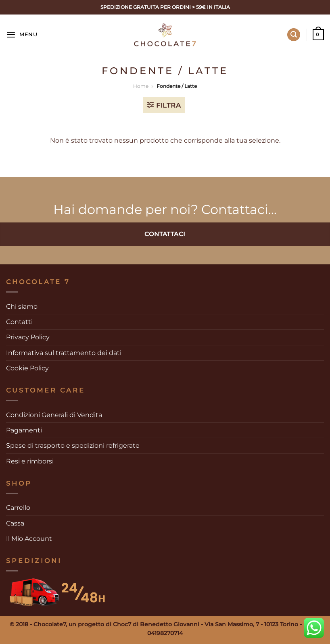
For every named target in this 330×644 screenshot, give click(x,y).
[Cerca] (294, 35)
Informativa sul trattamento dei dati (64, 353)
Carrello (18, 508)
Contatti (19, 322)
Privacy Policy (28, 337)
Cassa (15, 523)
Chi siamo (22, 306)
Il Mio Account (29, 539)
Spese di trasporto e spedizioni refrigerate (73, 446)
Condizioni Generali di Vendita (54, 415)
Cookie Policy (27, 368)
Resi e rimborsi (30, 461)
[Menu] (22, 35)
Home (141, 86)
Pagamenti (24, 430)
